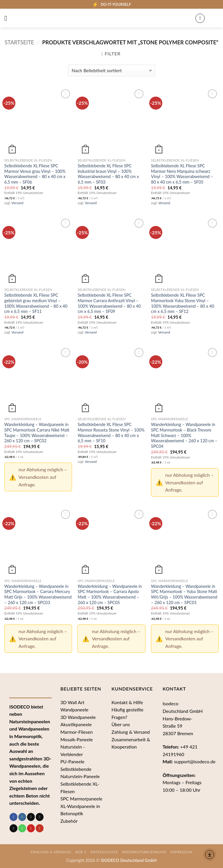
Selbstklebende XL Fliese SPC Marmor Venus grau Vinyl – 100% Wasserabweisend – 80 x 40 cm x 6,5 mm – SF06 (35, 174)
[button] (8, 18)
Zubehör (69, 821)
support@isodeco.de (195, 761)
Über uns (121, 724)
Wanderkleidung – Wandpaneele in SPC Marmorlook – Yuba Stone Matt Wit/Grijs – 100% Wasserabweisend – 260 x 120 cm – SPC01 (184, 594)
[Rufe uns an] (22, 828)
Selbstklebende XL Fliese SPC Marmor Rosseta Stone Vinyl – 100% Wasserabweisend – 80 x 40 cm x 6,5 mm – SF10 (111, 433)
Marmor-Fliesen (77, 732)
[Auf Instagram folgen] (22, 817)
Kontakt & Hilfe (127, 702)
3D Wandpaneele (78, 717)
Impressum (181, 852)
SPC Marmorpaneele (81, 799)
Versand (18, 203)
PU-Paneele (72, 761)
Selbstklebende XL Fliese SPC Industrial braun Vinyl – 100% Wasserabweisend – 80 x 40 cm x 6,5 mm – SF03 (108, 174)
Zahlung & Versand (131, 732)
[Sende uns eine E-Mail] (14, 828)
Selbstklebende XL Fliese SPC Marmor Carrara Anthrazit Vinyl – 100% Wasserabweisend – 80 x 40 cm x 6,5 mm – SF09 (109, 303)
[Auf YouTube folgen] (40, 828)
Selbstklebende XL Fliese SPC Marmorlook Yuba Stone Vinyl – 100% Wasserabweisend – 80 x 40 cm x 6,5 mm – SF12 (182, 303)
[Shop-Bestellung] (111, 70)
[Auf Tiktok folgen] (31, 817)
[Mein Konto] (200, 18)
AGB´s (81, 852)
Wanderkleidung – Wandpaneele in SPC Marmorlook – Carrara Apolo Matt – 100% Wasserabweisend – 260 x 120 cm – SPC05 (110, 594)
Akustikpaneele (76, 724)
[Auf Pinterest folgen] (31, 828)
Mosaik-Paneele (77, 739)
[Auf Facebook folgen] (14, 817)
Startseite (19, 42)
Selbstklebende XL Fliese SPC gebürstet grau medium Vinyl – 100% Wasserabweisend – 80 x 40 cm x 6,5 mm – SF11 (36, 303)
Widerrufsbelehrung (144, 852)
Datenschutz (104, 852)
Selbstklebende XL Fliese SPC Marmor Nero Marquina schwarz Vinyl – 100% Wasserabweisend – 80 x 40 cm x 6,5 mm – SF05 (182, 174)
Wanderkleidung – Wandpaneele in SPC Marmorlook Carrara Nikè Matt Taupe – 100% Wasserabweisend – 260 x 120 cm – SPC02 (37, 433)
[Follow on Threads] (40, 817)
